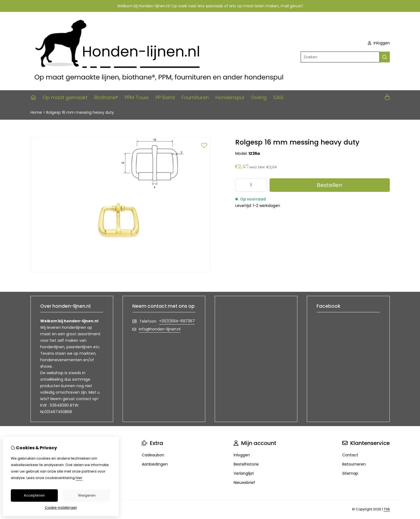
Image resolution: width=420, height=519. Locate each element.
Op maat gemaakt (65, 97)
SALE (279, 97)
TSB (387, 509)
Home (36, 112)
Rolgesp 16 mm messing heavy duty (80, 112)
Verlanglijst (244, 473)
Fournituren (195, 97)
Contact (350, 455)
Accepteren (34, 495)
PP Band (165, 97)
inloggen (379, 43)
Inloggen (242, 455)
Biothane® (106, 97)
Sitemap (350, 473)
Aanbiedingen (155, 464)
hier (79, 478)
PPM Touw (137, 97)
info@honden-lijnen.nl (160, 329)
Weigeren (87, 495)
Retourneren (354, 464)
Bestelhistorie (246, 464)
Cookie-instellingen (61, 508)
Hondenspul (230, 97)
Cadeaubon (153, 455)
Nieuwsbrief (244, 483)
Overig (259, 97)
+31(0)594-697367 (177, 321)
